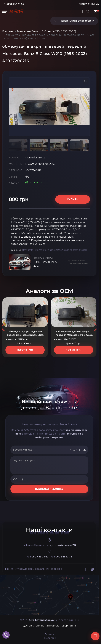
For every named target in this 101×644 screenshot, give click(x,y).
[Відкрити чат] (95, 636)
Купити (73, 199)
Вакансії (49, 634)
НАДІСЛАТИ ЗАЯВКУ (49, 489)
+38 (13, 4)
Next (96, 327)
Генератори (49, 638)
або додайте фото (78, 450)
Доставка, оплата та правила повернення (78, 262)
